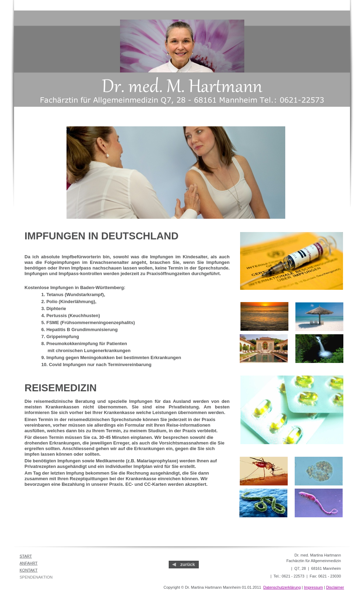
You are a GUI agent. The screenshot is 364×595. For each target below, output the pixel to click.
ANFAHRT (29, 563)
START (26, 556)
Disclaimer (335, 587)
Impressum (313, 587)
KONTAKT (29, 570)
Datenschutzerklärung (282, 587)
